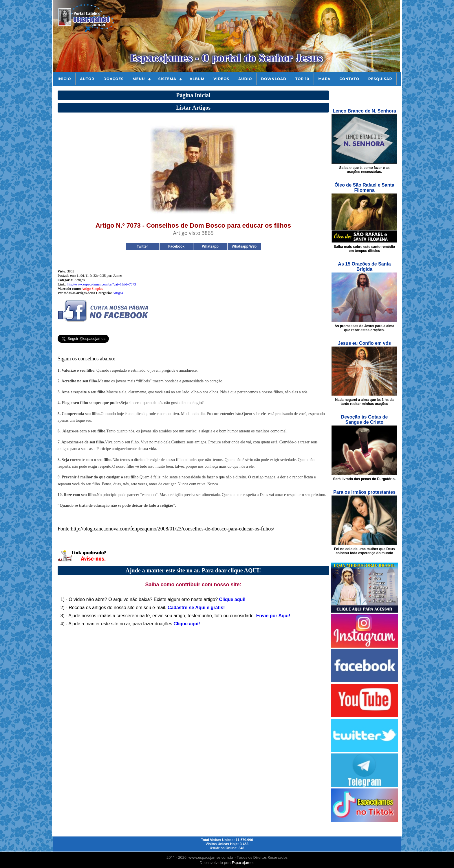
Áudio (245, 79)
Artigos (118, 293)
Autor (87, 79)
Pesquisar (380, 79)
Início (64, 79)
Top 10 (302, 79)
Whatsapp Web (244, 246)
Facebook (176, 246)
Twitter (142, 246)
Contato (349, 79)
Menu (139, 79)
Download (273, 79)
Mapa (324, 79)
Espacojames (243, 863)
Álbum (197, 79)
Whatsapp (210, 246)
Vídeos (221, 79)
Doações (113, 79)
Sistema (167, 79)
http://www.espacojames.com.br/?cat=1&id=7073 (101, 284)
